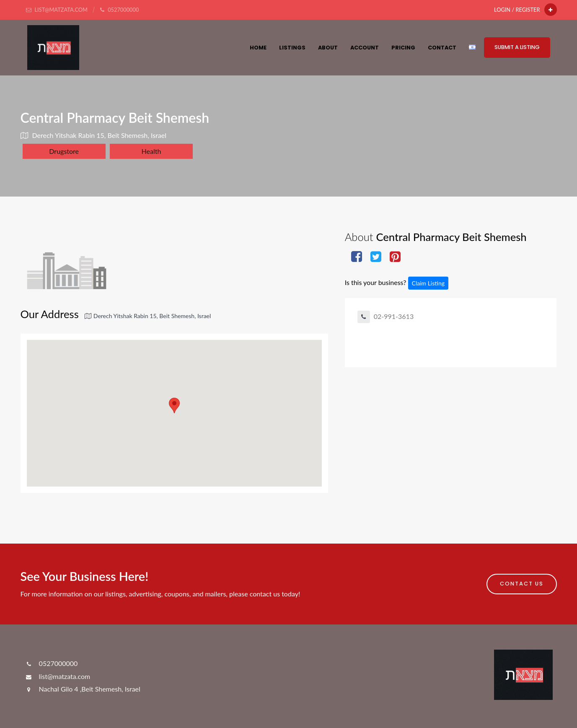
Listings (292, 48)
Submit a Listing (517, 47)
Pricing (403, 48)
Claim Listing (428, 283)
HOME (258, 48)
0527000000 (51, 663)
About (328, 48)
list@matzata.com (58, 676)
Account (365, 48)
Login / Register (517, 10)
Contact (442, 48)
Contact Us (522, 584)
